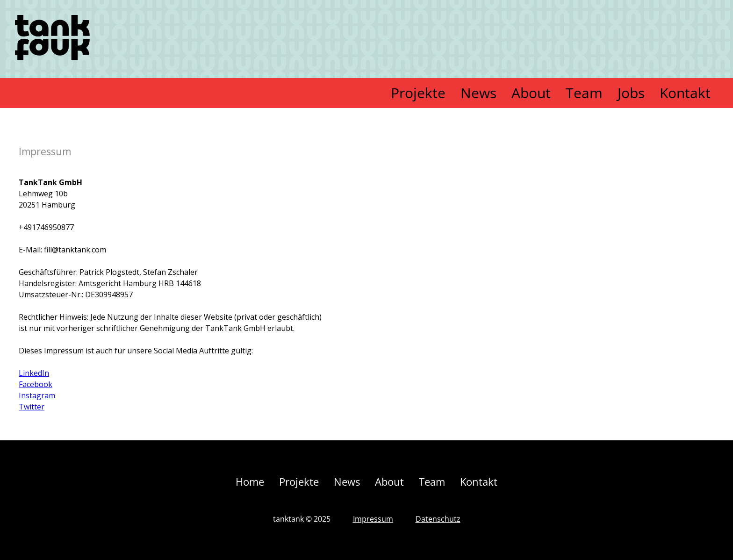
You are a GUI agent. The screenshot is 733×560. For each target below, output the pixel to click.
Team (584, 93)
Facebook (36, 384)
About (531, 93)
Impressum (373, 519)
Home (250, 481)
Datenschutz (438, 519)
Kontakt (685, 93)
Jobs (631, 93)
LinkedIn (34, 373)
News (478, 93)
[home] (52, 39)
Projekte (418, 93)
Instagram (37, 395)
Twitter (32, 407)
